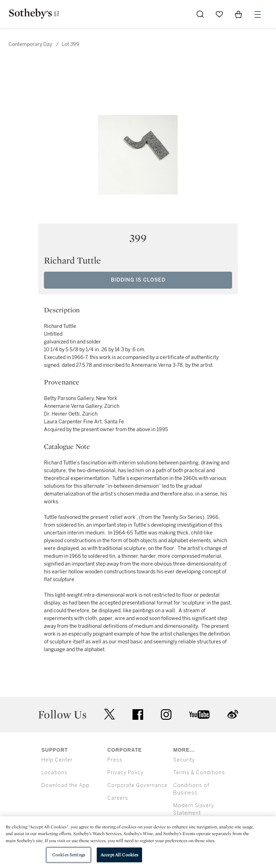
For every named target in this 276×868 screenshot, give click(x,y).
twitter (109, 714)
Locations (55, 773)
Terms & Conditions (199, 773)
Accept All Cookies (119, 855)
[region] (138, 842)
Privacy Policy (125, 773)
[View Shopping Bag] (238, 14)
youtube (199, 714)
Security (184, 760)
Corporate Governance (137, 785)
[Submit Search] (200, 14)
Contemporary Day (30, 44)
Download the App (66, 785)
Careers (118, 798)
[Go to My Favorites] (219, 14)
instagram (166, 714)
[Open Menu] (258, 15)
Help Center (57, 760)
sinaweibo (233, 714)
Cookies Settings (69, 855)
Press (115, 760)
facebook (138, 714)
